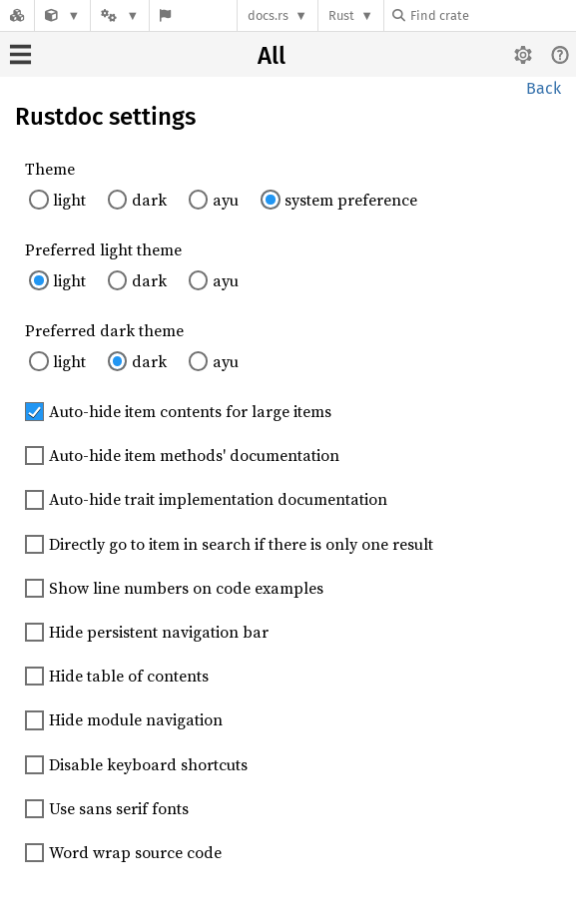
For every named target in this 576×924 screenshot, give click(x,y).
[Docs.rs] (17, 15)
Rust (341, 15)
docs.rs (268, 15)
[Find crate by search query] (492, 15)
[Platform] (120, 15)
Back (544, 88)
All (272, 56)
